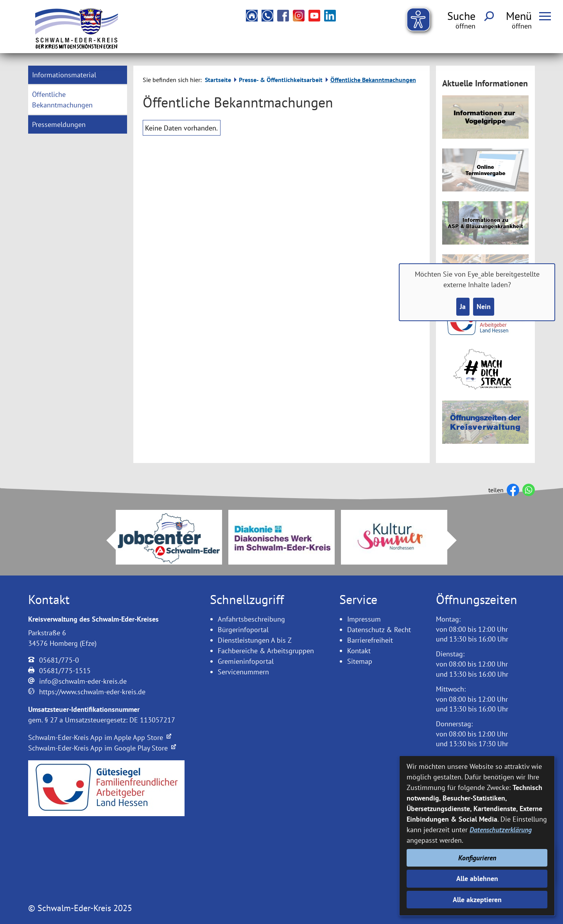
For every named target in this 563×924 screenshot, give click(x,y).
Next (457, 540)
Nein (484, 307)
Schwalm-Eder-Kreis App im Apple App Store (100, 737)
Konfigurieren (477, 858)
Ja (463, 307)
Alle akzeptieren (477, 900)
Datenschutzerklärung (501, 830)
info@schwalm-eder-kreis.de (83, 681)
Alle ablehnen (477, 878)
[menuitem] (78, 75)
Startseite (218, 80)
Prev (106, 540)
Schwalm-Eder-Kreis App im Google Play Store (102, 748)
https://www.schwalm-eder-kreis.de (92, 692)
